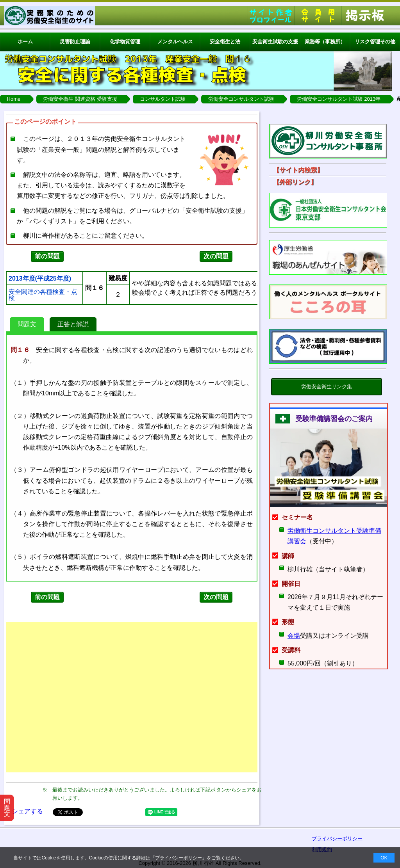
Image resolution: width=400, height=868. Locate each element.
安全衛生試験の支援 (275, 42)
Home (14, 99)
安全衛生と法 (225, 42)
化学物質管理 (125, 42)
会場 (294, 636)
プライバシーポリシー (179, 858)
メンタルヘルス (175, 42)
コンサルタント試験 (163, 99)
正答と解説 (73, 324)
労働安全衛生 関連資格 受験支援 (80, 99)
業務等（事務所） (325, 42)
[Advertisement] (132, 697)
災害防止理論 (75, 42)
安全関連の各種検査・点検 (43, 295)
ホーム (25, 42)
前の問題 (47, 256)
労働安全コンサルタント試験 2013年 (339, 99)
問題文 (27, 324)
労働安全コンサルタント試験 (241, 99)
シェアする (27, 811)
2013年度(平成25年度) (40, 279)
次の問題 (216, 256)
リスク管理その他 (375, 42)
